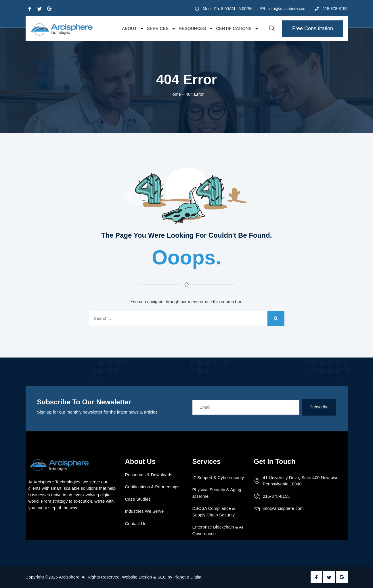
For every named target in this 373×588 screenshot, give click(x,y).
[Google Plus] (49, 9)
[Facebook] (30, 9)
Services (161, 29)
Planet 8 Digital (188, 577)
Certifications (237, 29)
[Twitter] (40, 9)
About (133, 29)
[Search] (276, 319)
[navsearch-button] (272, 29)
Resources (196, 29)
